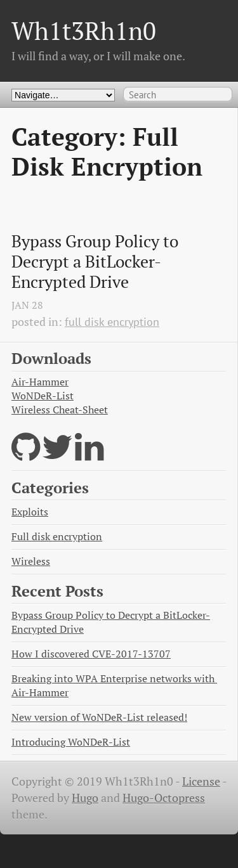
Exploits (30, 512)
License (201, 781)
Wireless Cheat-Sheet (60, 410)
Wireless (31, 561)
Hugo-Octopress (164, 798)
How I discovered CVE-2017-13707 (91, 654)
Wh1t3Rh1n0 (84, 31)
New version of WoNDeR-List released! (99, 717)
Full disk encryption (57, 537)
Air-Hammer (40, 382)
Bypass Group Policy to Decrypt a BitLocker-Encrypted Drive (97, 262)
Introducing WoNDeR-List (71, 742)
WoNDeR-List (43, 396)
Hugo (85, 798)
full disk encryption (112, 322)
